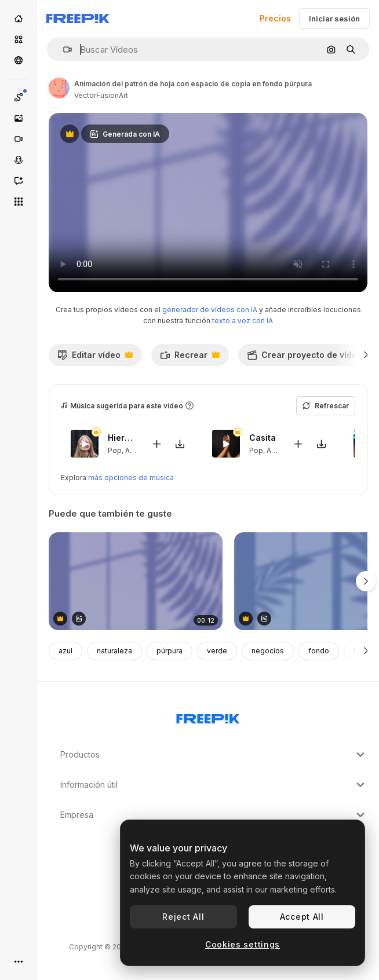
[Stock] (19, 39)
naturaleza (114, 651)
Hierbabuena (122, 438)
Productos (214, 755)
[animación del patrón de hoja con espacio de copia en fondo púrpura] (136, 581)
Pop (115, 450)
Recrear (190, 358)
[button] (63, 50)
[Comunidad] (19, 60)
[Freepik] (78, 19)
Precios (275, 18)
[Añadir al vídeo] (156, 443)
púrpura (170, 651)
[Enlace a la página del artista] (59, 88)
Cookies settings (243, 944)
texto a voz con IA (243, 321)
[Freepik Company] (208, 716)
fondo (319, 651)
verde (217, 651)
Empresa (214, 815)
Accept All (302, 917)
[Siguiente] (366, 355)
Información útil (214, 785)
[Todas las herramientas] (19, 202)
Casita (263, 438)
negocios (268, 651)
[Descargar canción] (180, 443)
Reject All (183, 917)
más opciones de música (131, 478)
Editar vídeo (95, 358)
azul (65, 651)
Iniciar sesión (334, 19)
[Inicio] (19, 19)
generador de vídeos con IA (210, 310)
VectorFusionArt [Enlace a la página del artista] (101, 95)
